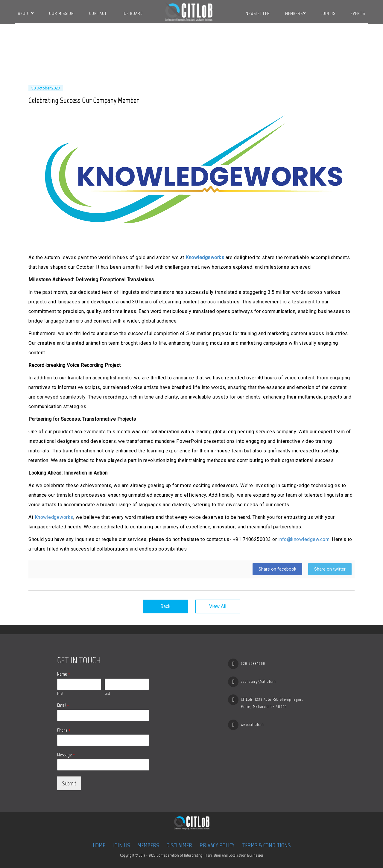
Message (66, 755)
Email (63, 705)
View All (218, 606)
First (60, 693)
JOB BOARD (133, 13)
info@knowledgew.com (304, 539)
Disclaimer (179, 845)
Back (165, 606)
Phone (64, 730)
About (24, 13)
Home (99, 845)
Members (294, 13)
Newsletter (258, 13)
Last (107, 693)
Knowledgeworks (205, 257)
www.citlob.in (252, 725)
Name (64, 674)
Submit (69, 783)
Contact (98, 13)
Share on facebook (277, 569)
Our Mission (61, 13)
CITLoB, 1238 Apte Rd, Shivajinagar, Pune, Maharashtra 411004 (272, 703)
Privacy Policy (217, 845)
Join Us (328, 13)
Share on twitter (330, 569)
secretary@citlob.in (258, 681)
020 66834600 (253, 663)
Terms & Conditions (266, 845)
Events (358, 13)
